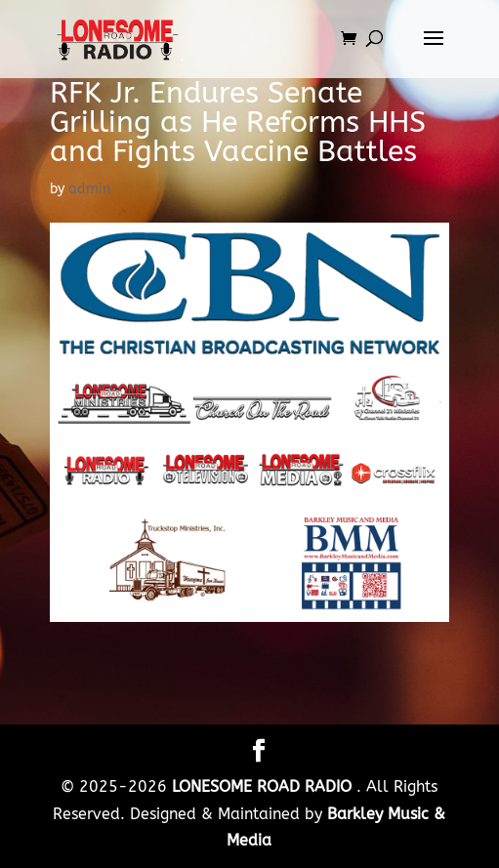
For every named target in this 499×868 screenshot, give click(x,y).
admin (89, 189)
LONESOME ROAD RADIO (264, 786)
